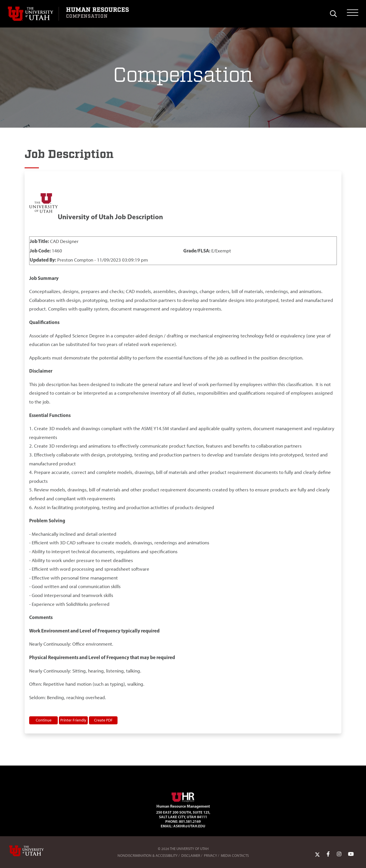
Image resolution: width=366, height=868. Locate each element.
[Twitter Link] (317, 854)
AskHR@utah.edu (189, 826)
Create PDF (103, 720)
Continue (44, 720)
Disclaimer (191, 856)
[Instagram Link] (339, 854)
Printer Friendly (73, 720)
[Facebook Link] (328, 854)
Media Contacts (235, 856)
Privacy (210, 856)
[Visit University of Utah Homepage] (33, 14)
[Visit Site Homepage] (183, 796)
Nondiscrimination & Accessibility (148, 856)
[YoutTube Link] (351, 854)
